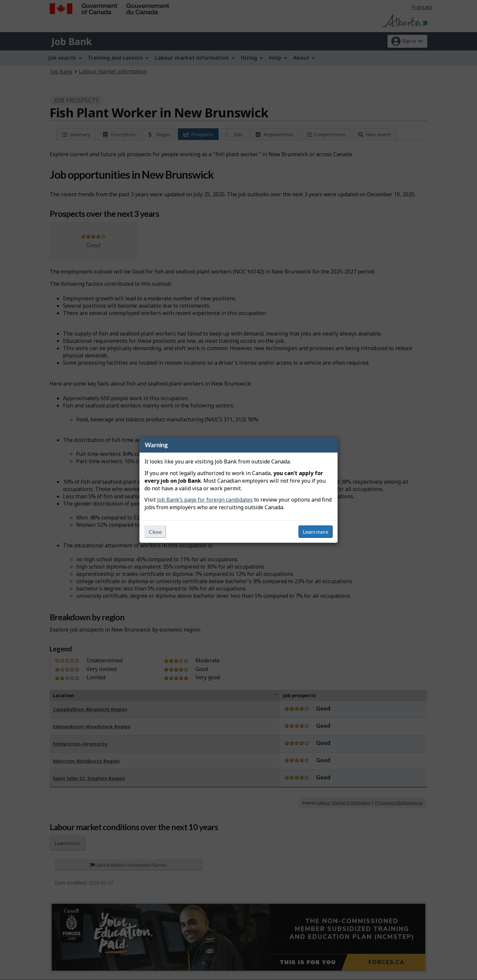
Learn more (316, 532)
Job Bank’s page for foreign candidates (205, 500)
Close (155, 532)
